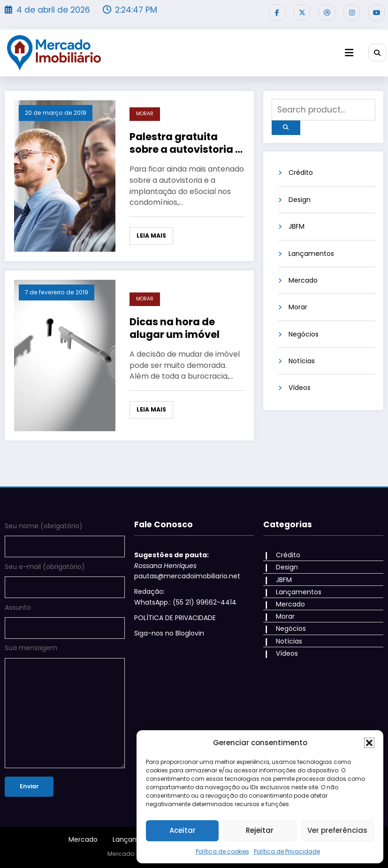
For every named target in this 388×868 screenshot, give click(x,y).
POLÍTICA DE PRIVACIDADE (175, 618)
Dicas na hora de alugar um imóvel (175, 328)
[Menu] (349, 53)
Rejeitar (260, 830)
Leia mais (151, 236)
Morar (145, 114)
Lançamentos (311, 254)
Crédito (301, 172)
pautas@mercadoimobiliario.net (187, 576)
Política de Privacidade (287, 851)
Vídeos (300, 388)
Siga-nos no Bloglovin (169, 633)
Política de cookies (222, 851)
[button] (369, 743)
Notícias (302, 361)
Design (300, 200)
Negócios (304, 334)
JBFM (297, 226)
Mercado (303, 280)
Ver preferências (337, 830)
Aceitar (183, 830)
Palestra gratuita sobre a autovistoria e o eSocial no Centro (185, 143)
